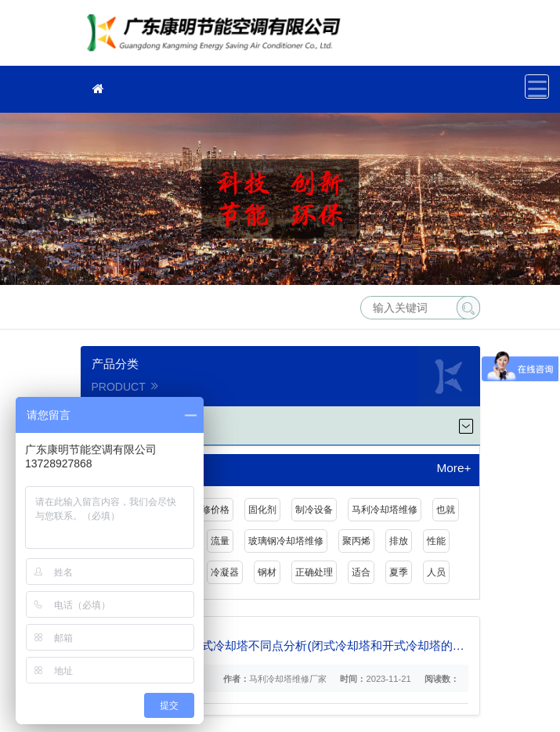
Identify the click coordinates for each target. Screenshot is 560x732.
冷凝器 (225, 572)
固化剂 (262, 510)
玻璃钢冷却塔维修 (286, 541)
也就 (446, 510)
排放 (399, 541)
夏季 (399, 572)
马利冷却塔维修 (385, 510)
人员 (436, 572)
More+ (453, 468)
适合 (361, 572)
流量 (220, 541)
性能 (436, 541)
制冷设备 (314, 510)
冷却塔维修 (218, 38)
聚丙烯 (356, 541)
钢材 (267, 572)
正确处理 (314, 572)
